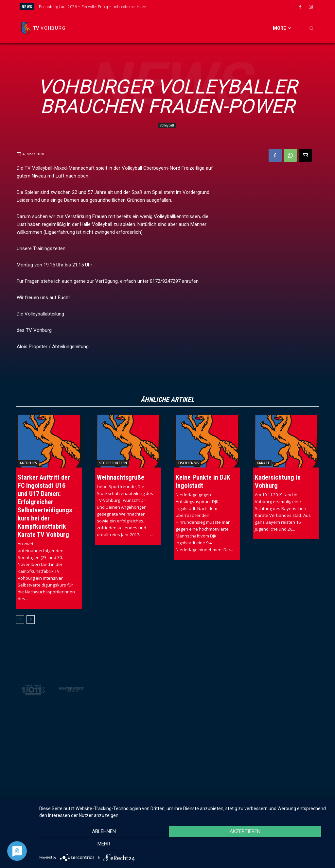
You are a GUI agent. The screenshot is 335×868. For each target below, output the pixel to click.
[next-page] (31, 620)
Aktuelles (28, 463)
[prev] (180, 7)
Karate (263, 463)
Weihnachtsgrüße (121, 477)
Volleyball (167, 125)
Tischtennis (188, 463)
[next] (190, 7)
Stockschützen (113, 463)
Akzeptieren (184, 845)
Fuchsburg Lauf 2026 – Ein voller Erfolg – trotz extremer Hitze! (93, 7)
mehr (285, 845)
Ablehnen (83, 845)
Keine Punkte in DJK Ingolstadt (203, 481)
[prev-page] (20, 620)
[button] (311, 28)
